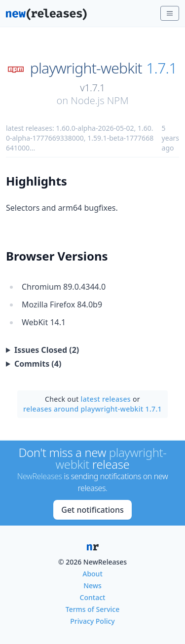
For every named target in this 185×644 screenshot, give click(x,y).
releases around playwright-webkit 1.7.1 (92, 409)
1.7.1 (161, 68)
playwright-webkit (86, 68)
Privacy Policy (92, 621)
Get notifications (92, 510)
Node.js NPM (99, 100)
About (92, 574)
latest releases (106, 399)
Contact (93, 597)
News (92, 586)
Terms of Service (92, 609)
